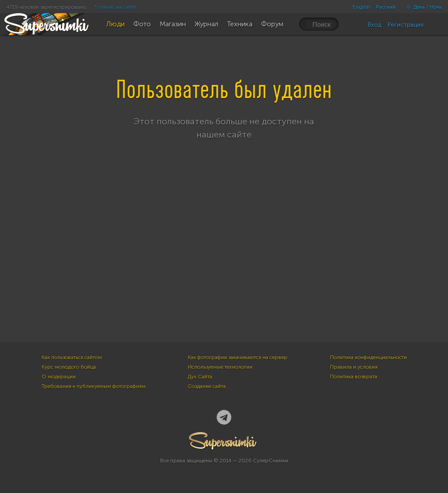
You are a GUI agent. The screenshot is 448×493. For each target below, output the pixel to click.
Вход (374, 25)
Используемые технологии (220, 367)
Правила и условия (354, 367)
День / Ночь (421, 7)
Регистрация (406, 25)
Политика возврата (353, 377)
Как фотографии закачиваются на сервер (238, 357)
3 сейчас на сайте (115, 7)
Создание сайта (207, 386)
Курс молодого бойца (69, 367)
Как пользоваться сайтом (72, 357)
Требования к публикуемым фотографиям (94, 386)
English (361, 7)
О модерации (59, 377)
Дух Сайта (200, 377)
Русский (386, 7)
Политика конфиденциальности (368, 357)
